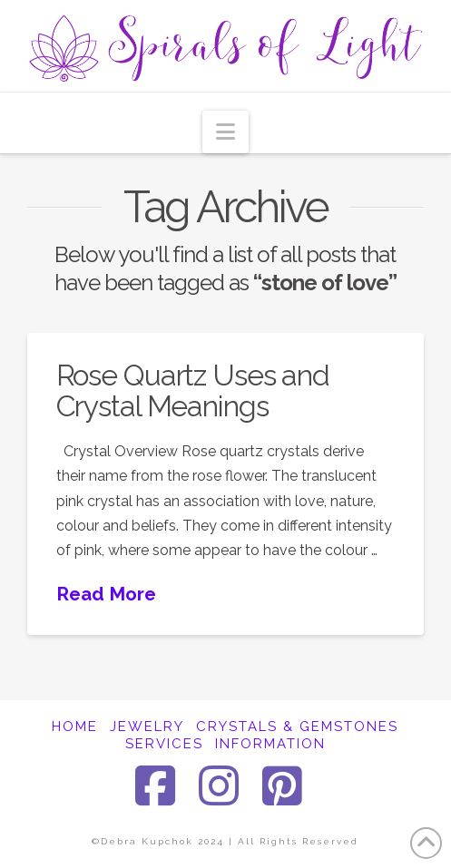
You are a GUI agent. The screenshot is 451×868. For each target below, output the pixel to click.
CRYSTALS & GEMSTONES (297, 727)
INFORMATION (270, 744)
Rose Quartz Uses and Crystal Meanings (193, 390)
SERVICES (164, 744)
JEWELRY (147, 727)
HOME (75, 727)
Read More (106, 594)
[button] (225, 132)
